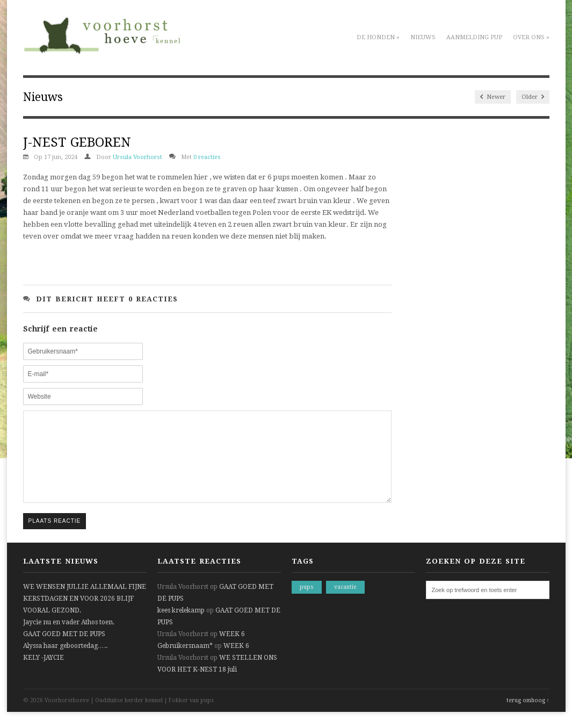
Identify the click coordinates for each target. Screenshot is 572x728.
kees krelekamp (181, 626)
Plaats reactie (55, 537)
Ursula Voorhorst (137, 157)
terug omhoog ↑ (528, 716)
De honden (378, 37)
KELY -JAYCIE (44, 674)
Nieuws (423, 37)
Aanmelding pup (474, 37)
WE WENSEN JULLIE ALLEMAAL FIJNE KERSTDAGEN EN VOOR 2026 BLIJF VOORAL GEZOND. (85, 615)
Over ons (531, 37)
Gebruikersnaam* (185, 662)
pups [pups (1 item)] (307, 603)
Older (533, 97)
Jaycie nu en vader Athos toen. (69, 638)
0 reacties (207, 157)
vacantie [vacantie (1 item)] (345, 603)
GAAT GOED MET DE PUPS (64, 650)
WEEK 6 (232, 650)
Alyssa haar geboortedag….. (65, 662)
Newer (493, 97)
